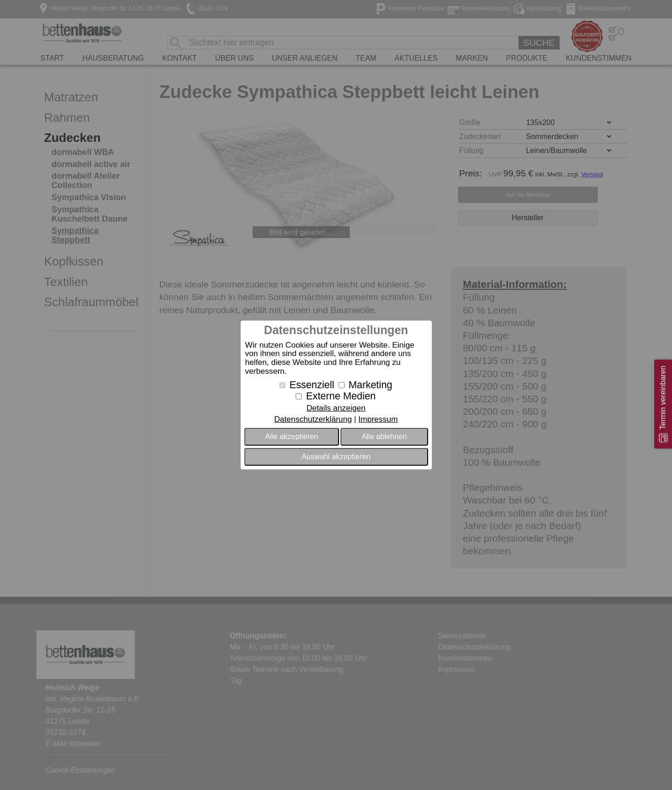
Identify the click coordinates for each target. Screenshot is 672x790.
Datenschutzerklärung (313, 419)
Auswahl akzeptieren (336, 457)
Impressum (378, 419)
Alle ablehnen (384, 437)
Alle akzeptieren (292, 437)
